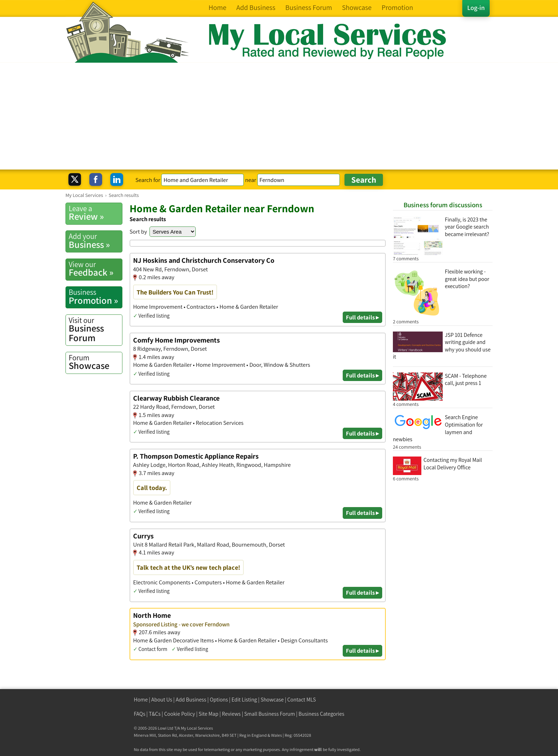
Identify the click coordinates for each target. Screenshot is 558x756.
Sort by (138, 231)
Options (219, 700)
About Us (162, 700)
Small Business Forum (270, 714)
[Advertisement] (279, 116)
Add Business (191, 700)
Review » (95, 213)
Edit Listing (244, 700)
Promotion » (95, 297)
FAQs (139, 714)
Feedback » (95, 269)
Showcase (95, 362)
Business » (95, 241)
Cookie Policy (180, 714)
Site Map (209, 714)
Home (141, 700)
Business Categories (322, 714)
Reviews (231, 714)
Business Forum (95, 330)
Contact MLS (301, 700)
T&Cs (155, 714)
